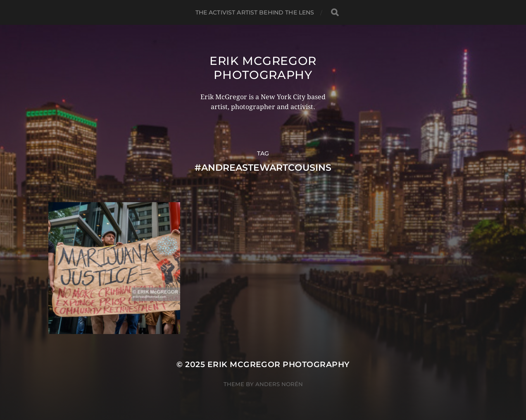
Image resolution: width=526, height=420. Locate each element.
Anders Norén (279, 384)
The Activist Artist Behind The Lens (255, 12)
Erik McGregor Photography (263, 68)
